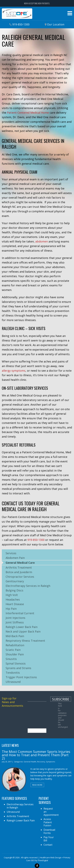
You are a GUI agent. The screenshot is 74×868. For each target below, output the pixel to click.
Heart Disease (15, 604)
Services (11, 553)
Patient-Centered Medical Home (28, 113)
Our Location (56, 24)
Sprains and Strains (18, 668)
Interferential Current (20, 613)
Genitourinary (15, 581)
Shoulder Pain (15, 654)
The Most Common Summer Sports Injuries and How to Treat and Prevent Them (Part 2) (36, 755)
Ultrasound (13, 682)
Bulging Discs (14, 590)
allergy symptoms (14, 371)
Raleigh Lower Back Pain (22, 627)
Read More (37, 785)
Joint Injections (15, 618)
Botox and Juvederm (19, 572)
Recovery (41, 762)
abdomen (42, 241)
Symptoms (50, 762)
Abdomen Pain (15, 558)
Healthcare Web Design (51, 857)
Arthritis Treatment (19, 567)
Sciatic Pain (13, 650)
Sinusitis (11, 659)
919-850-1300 (21, 24)
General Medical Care (20, 563)
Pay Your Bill (49, 839)
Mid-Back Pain (15, 636)
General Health (30, 762)
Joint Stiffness (15, 622)
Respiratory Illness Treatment (25, 641)
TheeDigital (43, 860)
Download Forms (49, 831)
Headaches (13, 599)
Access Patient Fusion (48, 822)
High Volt (12, 595)
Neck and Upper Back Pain (23, 631)
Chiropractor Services (20, 577)
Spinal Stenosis (16, 663)
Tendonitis (13, 673)
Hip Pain (11, 609)
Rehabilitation (15, 645)
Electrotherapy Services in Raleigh (28, 586)
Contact (48, 845)
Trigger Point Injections (21, 677)
